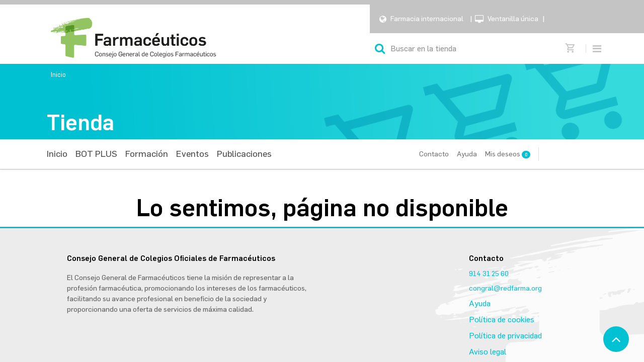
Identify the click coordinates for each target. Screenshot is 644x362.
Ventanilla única (513, 19)
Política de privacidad (505, 336)
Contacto (434, 154)
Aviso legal (488, 352)
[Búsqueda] (380, 49)
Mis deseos (508, 154)
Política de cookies (502, 320)
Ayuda (467, 154)
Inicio (58, 75)
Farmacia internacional (427, 19)
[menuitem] (57, 154)
